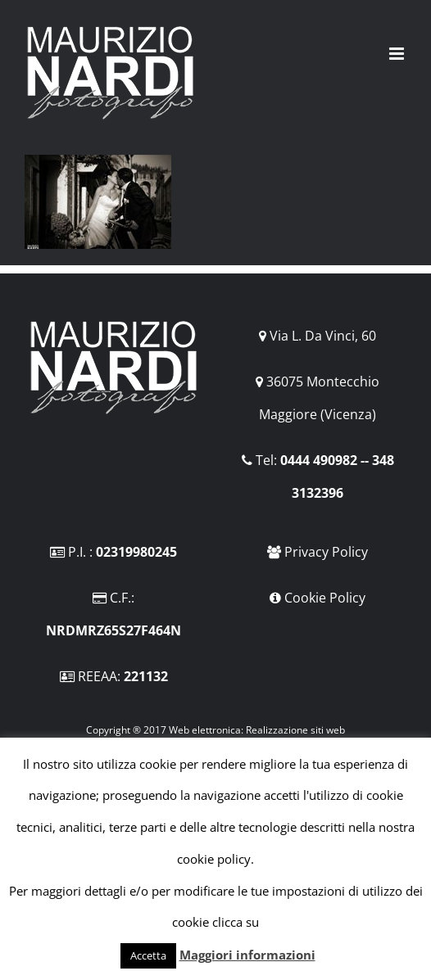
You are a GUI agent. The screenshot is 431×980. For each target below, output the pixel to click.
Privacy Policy (326, 552)
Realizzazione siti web (295, 730)
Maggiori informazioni (247, 955)
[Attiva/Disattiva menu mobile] (398, 54)
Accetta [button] (148, 955)
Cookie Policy (325, 598)
